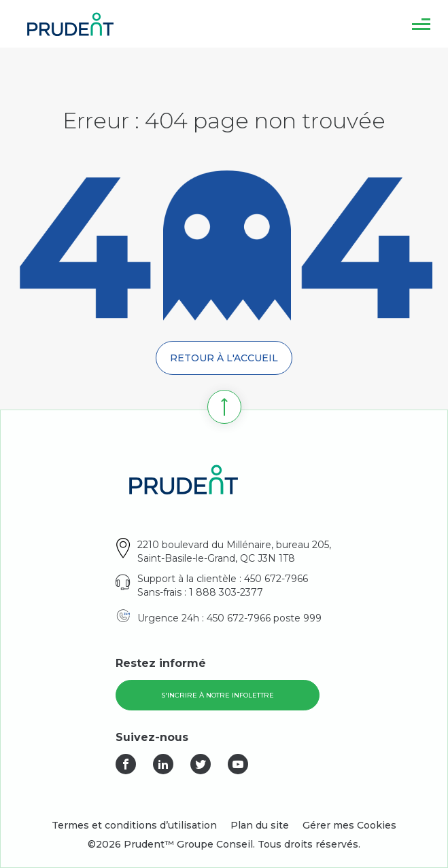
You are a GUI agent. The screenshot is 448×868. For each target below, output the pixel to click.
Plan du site (260, 825)
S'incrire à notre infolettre (218, 695)
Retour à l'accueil (224, 358)
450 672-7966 (276, 579)
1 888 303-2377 (226, 592)
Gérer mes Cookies (349, 825)
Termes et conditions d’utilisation (134, 825)
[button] (421, 24)
